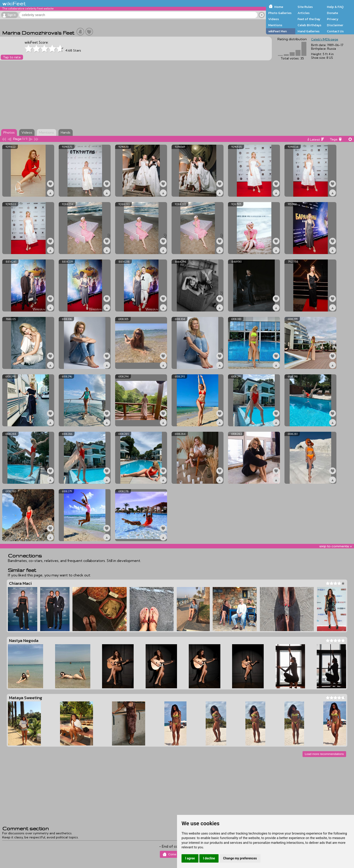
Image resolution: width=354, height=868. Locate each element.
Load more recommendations (324, 754)
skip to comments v (335, 546)
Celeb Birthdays (309, 25)
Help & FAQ (335, 7)
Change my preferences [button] (240, 858)
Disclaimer (335, 25)
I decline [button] (209, 858)
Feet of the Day (309, 19)
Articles (304, 13)
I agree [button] (190, 858)
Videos (274, 19)
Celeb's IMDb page (325, 39)
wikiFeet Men (277, 31)
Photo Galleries (280, 13)
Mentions (275, 25)
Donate (332, 13)
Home (279, 7)
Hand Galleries (309, 31)
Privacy (333, 19)
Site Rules (305, 7)
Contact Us (335, 31)
